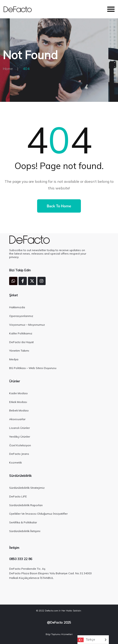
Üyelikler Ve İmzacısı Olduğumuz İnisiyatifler (38, 514)
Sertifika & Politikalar (23, 522)
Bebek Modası (19, 410)
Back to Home (59, 206)
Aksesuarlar (17, 419)
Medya (14, 359)
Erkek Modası (18, 402)
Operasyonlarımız (21, 316)
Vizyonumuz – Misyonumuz (27, 325)
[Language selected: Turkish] (93, 640)
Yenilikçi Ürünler (20, 437)
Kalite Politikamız (21, 333)
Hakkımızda (17, 307)
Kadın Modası (18, 393)
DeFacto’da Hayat (21, 342)
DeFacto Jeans (19, 454)
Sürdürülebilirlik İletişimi (25, 531)
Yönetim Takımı (19, 351)
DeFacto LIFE (18, 496)
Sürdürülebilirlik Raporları (26, 505)
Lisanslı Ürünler (19, 428)
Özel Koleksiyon (20, 445)
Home (8, 69)
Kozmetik (15, 462)
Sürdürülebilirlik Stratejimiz (27, 488)
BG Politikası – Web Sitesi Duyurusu (33, 368)
